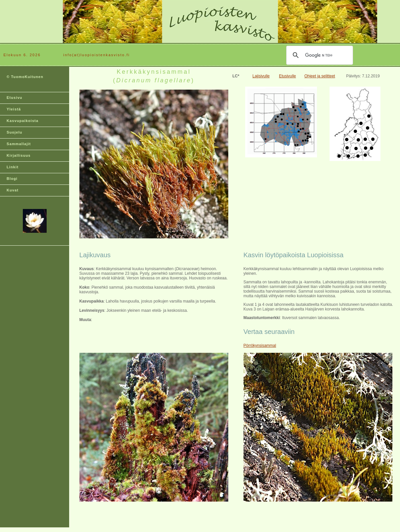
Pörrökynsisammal (260, 346)
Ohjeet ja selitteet (320, 76)
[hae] (319, 55)
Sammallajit (19, 144)
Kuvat (13, 190)
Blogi (12, 179)
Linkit (13, 167)
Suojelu (14, 132)
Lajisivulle (261, 76)
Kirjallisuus (19, 155)
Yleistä (14, 109)
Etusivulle (287, 76)
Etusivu (14, 98)
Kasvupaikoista (22, 121)
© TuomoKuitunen (25, 77)
